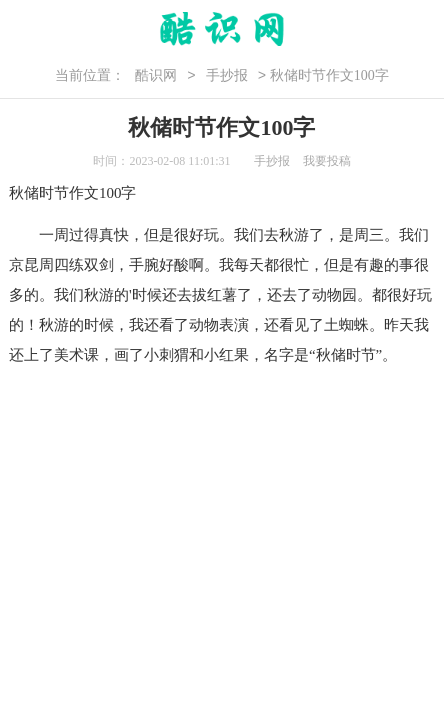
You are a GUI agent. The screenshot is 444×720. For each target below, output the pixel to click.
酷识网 (156, 75)
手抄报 (227, 75)
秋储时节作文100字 (73, 193)
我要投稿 (327, 161)
